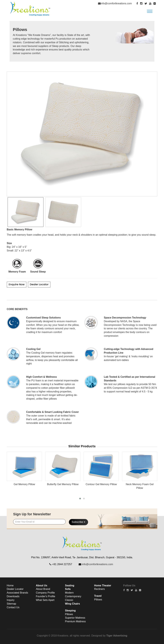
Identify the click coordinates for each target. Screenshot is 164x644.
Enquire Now (17, 284)
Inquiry (11, 600)
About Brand (43, 589)
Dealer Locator (39, 284)
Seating (70, 585)
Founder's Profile (45, 596)
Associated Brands (17, 593)
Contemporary (73, 596)
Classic (69, 600)
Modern (69, 593)
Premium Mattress (75, 621)
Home (10, 585)
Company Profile (45, 593)
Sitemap (11, 604)
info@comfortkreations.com (116, 3)
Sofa (68, 589)
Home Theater (103, 585)
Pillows (69, 614)
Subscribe (79, 522)
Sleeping (70, 611)
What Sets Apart (45, 600)
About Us (42, 585)
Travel (98, 596)
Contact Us (13, 607)
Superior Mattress (75, 618)
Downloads (13, 596)
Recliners (100, 589)
